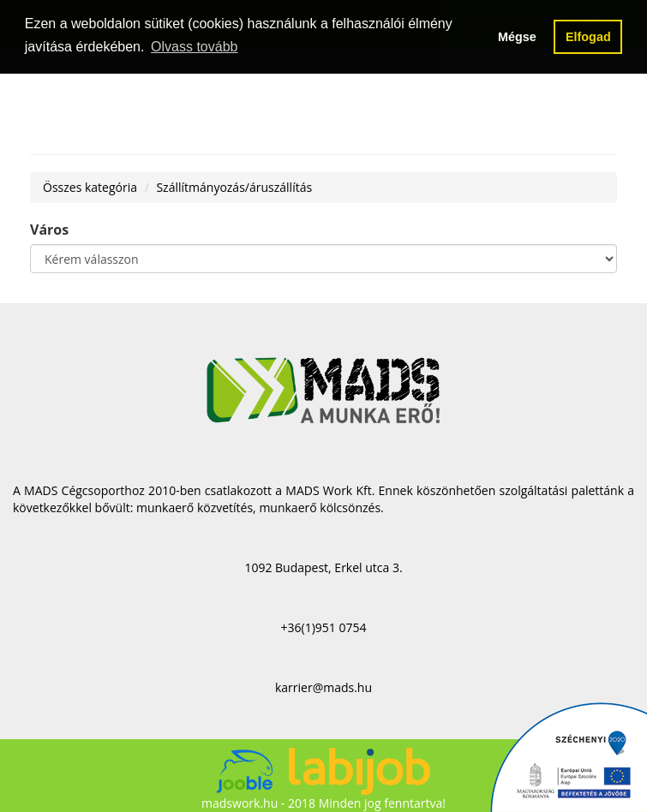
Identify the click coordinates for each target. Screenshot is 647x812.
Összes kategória (90, 187)
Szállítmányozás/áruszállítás (234, 187)
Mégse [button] (517, 37)
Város (49, 230)
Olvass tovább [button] (194, 47)
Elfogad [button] (588, 37)
